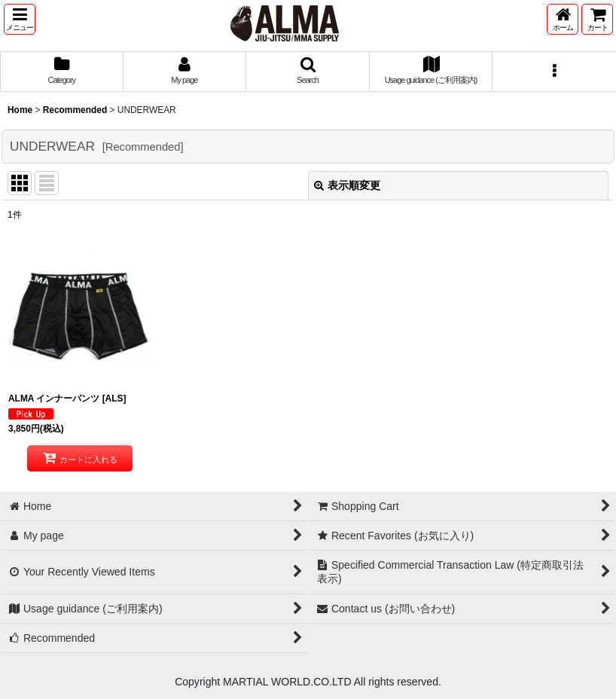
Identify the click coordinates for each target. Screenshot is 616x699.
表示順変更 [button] (347, 185)
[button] (20, 19)
